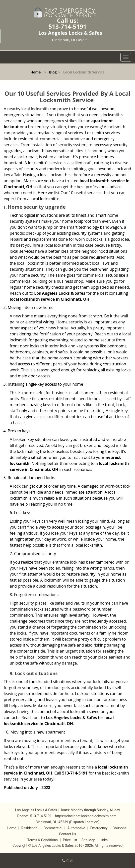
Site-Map (88, 840)
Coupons (120, 828)
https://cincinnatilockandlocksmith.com (86, 816)
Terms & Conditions (43, 840)
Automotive (76, 828)
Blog (53, 72)
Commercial (53, 828)
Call (67, 861)
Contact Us (68, 834)
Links (103, 840)
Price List (70, 840)
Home (35, 72)
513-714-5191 (68, 26)
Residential (30, 828)
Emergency (99, 828)
